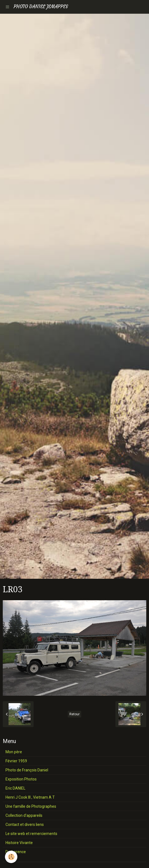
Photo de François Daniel (27, 770)
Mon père (14, 752)
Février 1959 (16, 761)
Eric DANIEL (15, 788)
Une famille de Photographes (31, 806)
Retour (74, 714)
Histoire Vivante (19, 843)
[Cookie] (11, 857)
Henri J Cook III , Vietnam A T (30, 797)
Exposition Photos (21, 779)
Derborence (16, 852)
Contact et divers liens (25, 825)
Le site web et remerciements (31, 834)
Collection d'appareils (24, 815)
